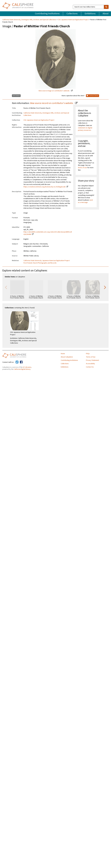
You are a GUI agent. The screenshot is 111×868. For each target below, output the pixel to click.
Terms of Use (91, 357)
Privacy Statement (92, 360)
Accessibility (90, 364)
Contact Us (90, 367)
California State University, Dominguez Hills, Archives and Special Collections (29, 20)
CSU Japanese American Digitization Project (73, 20)
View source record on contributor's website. (52, 103)
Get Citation (16, 96)
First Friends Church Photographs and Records (40, 263)
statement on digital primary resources (85, 129)
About (106, 14)
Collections (72, 14)
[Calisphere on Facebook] (21, 362)
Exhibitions (90, 14)
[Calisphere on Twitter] (17, 362)
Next (105, 287)
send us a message (85, 201)
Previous (6, 287)
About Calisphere (67, 357)
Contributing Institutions (47, 14)
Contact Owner (93, 96)
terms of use (82, 168)
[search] (106, 7)
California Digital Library (22, 369)
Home (63, 354)
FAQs (88, 354)
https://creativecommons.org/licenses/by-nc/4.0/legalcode (45, 187)
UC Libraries (27, 367)
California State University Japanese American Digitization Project (47, 261)
